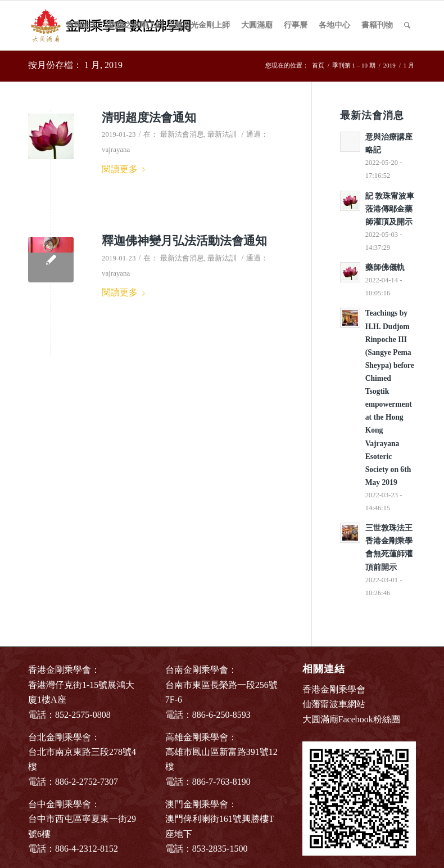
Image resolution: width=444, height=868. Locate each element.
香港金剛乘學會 (334, 689)
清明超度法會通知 (149, 118)
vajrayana (116, 149)
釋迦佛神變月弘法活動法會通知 (184, 241)
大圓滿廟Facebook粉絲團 (351, 719)
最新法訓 (222, 134)
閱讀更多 (126, 169)
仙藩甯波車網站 (334, 704)
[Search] (407, 25)
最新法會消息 (182, 134)
